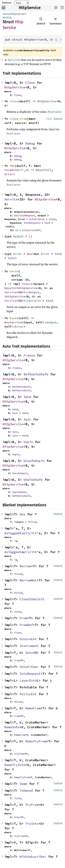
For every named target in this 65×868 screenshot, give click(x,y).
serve (14, 271)
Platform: (7, 3)
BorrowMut (28, 580)
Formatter (12, 170)
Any (22, 514)
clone (14, 101)
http (13, 14)
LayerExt (27, 680)
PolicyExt (28, 694)
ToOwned (26, 790)
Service (11, 199)
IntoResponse (32, 223)
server (21, 14)
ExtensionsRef (31, 230)
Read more (55, 112)
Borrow (25, 566)
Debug (30, 143)
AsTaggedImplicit (20, 552)
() (50, 170)
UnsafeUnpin (34, 461)
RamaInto (12, 727)
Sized (33, 522)
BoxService (13, 322)
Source (58, 119)
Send (47, 223)
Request (30, 215)
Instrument (29, 646)
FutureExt (28, 639)
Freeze (29, 355)
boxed (14, 318)
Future (27, 284)
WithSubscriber (33, 857)
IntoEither (29, 667)
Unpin (28, 442)
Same (23, 784)
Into (29, 653)
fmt (12, 166)
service (7, 17)
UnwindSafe (33, 480)
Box (30, 254)
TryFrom (19, 754)
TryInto (32, 824)
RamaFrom (33, 708)
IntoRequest (30, 674)
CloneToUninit (32, 599)
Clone (30, 83)
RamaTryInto (15, 765)
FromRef (26, 625)
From (23, 618)
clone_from (18, 119)
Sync (11, 258)
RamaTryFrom (36, 741)
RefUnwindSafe (36, 374)
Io (17, 230)
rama (6, 14)
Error (9, 174)
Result (41, 170)
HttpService (30, 8)
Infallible (36, 219)
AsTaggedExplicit (20, 533)
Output (18, 236)
